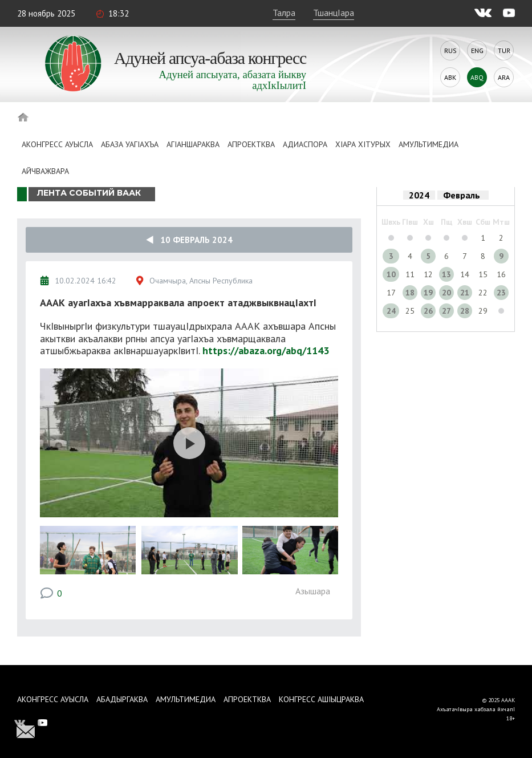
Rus (450, 50)
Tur (504, 50)
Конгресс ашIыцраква (321, 699)
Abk (450, 77)
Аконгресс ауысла (57, 144)
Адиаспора (305, 144)
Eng (477, 50)
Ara (504, 77)
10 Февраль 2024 (189, 240)
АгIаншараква (193, 144)
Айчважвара (45, 171)
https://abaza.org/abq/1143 (266, 350)
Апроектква (251, 144)
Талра (284, 13)
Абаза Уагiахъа (130, 144)
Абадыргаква (122, 699)
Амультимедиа (429, 144)
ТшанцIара (334, 13)
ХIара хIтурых (363, 144)
